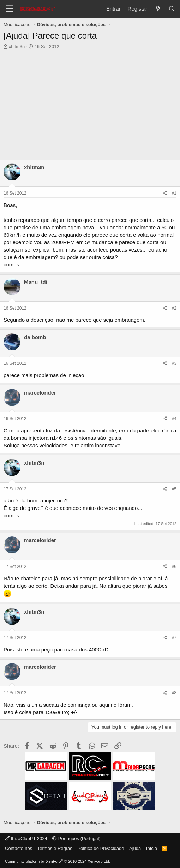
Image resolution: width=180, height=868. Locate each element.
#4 (174, 419)
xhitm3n (17, 47)
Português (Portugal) (76, 838)
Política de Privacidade (101, 848)
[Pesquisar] (172, 9)
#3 (174, 363)
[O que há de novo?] (158, 9)
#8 (174, 693)
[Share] (165, 193)
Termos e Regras (55, 848)
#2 (174, 308)
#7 (174, 638)
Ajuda (135, 848)
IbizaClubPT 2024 (26, 838)
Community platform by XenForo (58, 861)
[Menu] (10, 9)
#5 (174, 489)
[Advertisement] (90, 103)
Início (152, 848)
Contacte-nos (19, 848)
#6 (174, 567)
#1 (174, 193)
